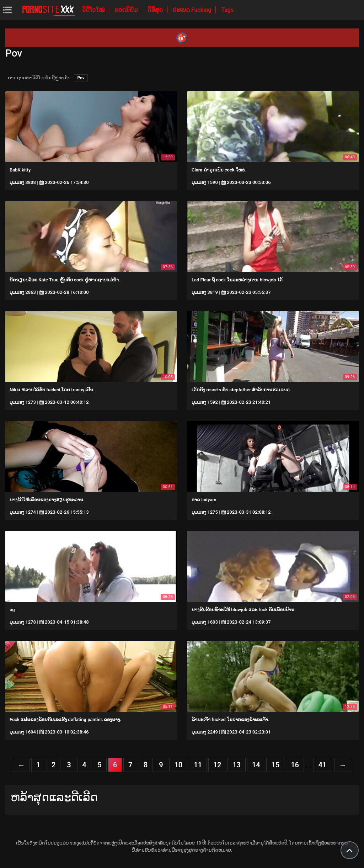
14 (256, 765)
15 (275, 765)
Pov (81, 78)
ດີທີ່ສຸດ (156, 10)
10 (178, 765)
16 (295, 765)
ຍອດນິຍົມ (127, 10)
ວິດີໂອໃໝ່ (94, 10)
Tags (227, 10)
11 (198, 765)
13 (237, 765)
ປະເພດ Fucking (193, 10)
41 (323, 765)
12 (217, 765)
